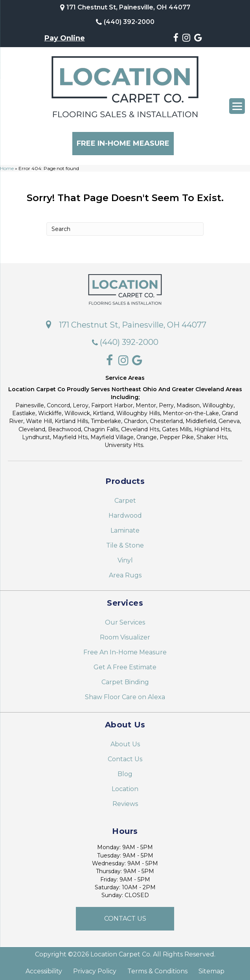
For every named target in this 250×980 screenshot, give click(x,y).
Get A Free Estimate (125, 665)
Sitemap (211, 969)
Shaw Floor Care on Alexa (125, 695)
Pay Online (65, 38)
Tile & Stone (125, 543)
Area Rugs (125, 573)
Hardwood (125, 513)
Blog (125, 772)
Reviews (125, 801)
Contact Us (125, 757)
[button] (125, 916)
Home (7, 166)
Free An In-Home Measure (125, 650)
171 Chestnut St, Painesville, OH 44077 (128, 7)
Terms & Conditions (157, 969)
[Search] (125, 226)
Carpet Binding (125, 680)
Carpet (125, 498)
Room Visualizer (125, 635)
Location (125, 787)
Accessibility (44, 969)
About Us (125, 742)
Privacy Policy (95, 969)
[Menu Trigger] (237, 106)
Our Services (125, 620)
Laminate (125, 528)
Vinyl (125, 558)
